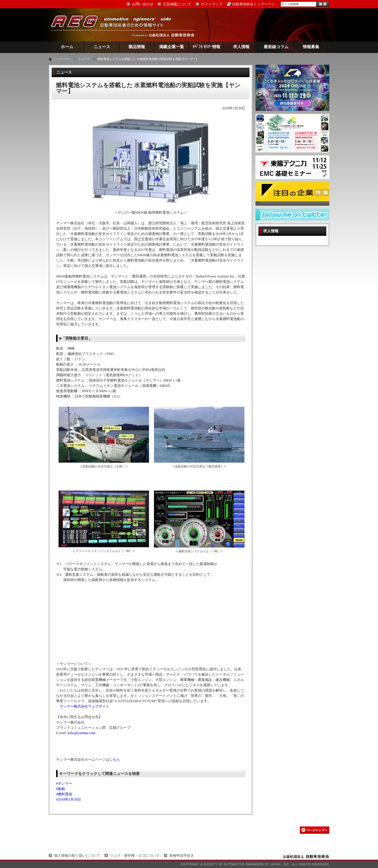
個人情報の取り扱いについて (77, 856)
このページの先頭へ (315, 830)
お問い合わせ (143, 4)
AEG (115, 25)
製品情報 (137, 47)
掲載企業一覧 (172, 47)
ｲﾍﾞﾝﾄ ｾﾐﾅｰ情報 (207, 47)
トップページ (62, 59)
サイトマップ (212, 4)
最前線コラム (276, 47)
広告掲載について (177, 4)
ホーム (67, 47)
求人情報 (241, 47)
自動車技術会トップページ (253, 4)
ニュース (102, 47)
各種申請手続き (182, 856)
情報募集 (311, 47)
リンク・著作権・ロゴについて (135, 856)
